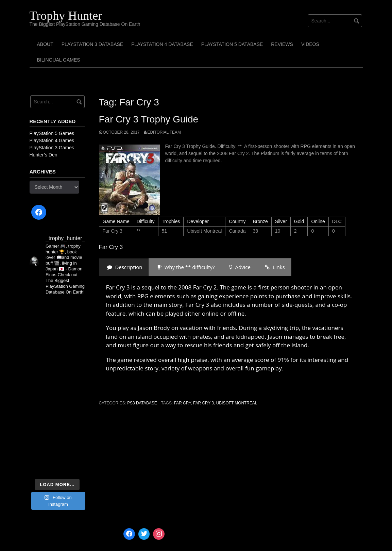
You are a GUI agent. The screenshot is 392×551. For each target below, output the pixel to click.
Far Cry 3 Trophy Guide (149, 119)
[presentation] (124, 267)
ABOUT (45, 44)
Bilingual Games (59, 60)
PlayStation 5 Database (232, 44)
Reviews (282, 44)
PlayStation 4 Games (52, 140)
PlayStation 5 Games (52, 133)
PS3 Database (142, 403)
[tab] (124, 267)
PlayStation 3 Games (52, 148)
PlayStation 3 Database (92, 44)
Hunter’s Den (44, 155)
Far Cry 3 (203, 403)
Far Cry (183, 403)
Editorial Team (164, 132)
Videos (310, 44)
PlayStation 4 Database (162, 44)
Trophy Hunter (66, 16)
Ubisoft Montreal (237, 403)
